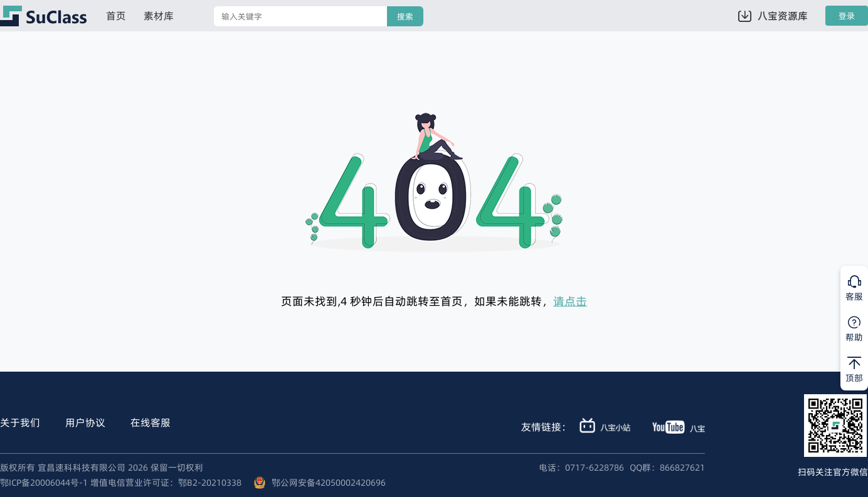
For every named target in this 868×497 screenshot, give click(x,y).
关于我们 (20, 422)
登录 (847, 16)
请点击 (570, 301)
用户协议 (85, 422)
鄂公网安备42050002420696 (329, 483)
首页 (116, 16)
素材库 (159, 16)
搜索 (405, 17)
